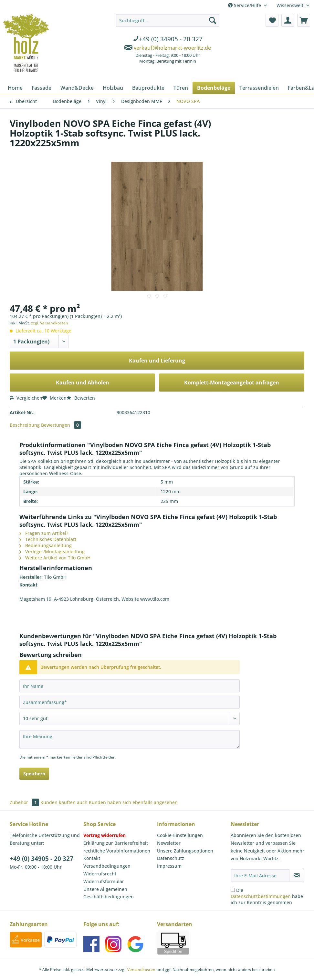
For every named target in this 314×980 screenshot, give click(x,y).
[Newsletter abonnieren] (297, 875)
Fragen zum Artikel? (44, 533)
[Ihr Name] (130, 686)
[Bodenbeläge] (214, 88)
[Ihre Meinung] (130, 739)
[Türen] (181, 88)
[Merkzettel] (272, 20)
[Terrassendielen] (259, 88)
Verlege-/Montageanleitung (52, 551)
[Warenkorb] (304, 20)
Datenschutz (171, 858)
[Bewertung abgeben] (130, 719)
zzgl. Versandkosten (50, 323)
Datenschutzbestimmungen (261, 896)
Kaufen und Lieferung (157, 361)
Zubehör (25, 802)
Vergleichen (26, 398)
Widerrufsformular (104, 881)
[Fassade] (42, 88)
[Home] (15, 88)
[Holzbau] (113, 88)
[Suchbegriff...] (168, 20)
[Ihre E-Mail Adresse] (260, 875)
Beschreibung (25, 425)
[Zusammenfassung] (130, 702)
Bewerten (81, 398)
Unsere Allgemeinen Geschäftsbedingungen (109, 893)
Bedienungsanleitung (46, 545)
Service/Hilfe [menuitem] (245, 5)
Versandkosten (141, 970)
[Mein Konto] (288, 20)
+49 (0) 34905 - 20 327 (42, 859)
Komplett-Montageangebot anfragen (232, 383)
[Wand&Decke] (77, 88)
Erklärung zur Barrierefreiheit (116, 843)
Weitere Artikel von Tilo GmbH (55, 558)
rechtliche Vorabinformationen (117, 851)
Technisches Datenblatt (48, 539)
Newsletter (169, 843)
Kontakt (92, 858)
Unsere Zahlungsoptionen (185, 851)
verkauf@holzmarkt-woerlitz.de (172, 48)
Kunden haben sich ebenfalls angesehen (133, 802)
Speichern (34, 774)
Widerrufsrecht (100, 874)
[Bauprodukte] (148, 88)
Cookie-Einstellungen (180, 835)
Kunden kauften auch (64, 802)
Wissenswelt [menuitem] (291, 5)
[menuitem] (168, 40)
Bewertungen (61, 425)
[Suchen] (213, 20)
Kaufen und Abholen (83, 383)
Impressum (169, 866)
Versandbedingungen (107, 866)
